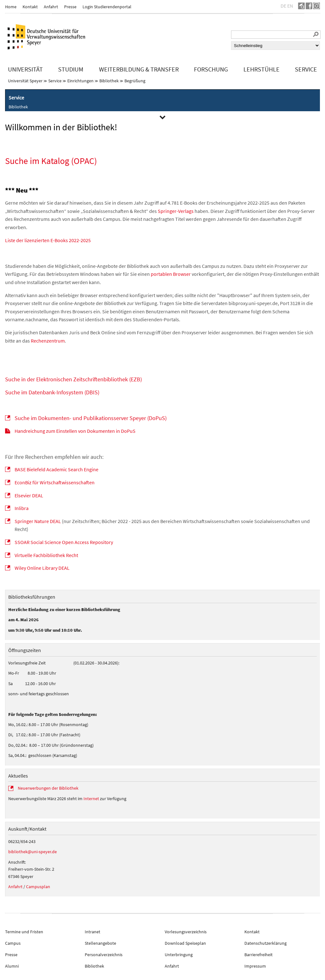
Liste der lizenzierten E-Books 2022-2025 (48, 240)
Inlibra (22, 508)
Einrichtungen (80, 81)
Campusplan (38, 887)
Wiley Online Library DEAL (42, 568)
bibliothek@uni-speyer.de (33, 852)
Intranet (93, 932)
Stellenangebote (100, 943)
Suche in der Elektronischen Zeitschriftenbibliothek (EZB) (73, 379)
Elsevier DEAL (29, 495)
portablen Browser (171, 274)
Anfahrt (51, 7)
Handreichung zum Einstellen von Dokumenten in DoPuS (75, 431)
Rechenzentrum (48, 341)
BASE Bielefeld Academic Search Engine (56, 469)
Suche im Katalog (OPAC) (51, 161)
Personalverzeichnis (104, 955)
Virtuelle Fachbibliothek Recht (46, 555)
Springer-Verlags (176, 211)
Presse (70, 7)
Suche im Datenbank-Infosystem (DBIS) (52, 392)
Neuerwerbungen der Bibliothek (48, 788)
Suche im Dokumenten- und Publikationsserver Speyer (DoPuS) (91, 418)
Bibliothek (109, 81)
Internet (91, 799)
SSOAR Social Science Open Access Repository (64, 542)
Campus (13, 943)
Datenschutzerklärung (265, 943)
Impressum (255, 966)
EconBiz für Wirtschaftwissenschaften (55, 482)
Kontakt (30, 7)
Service (55, 81)
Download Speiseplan (185, 943)
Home (11, 7)
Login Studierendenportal (107, 7)
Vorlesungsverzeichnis (186, 932)
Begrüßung (135, 81)
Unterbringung (179, 955)
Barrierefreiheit (259, 955)
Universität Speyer (25, 81)
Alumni (12, 966)
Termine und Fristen (24, 932)
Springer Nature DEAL (38, 521)
